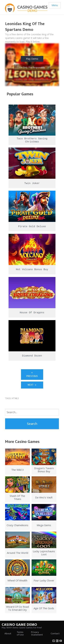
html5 (15, 398)
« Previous (32, 374)
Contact (55, 634)
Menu (55, 5)
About (8, 634)
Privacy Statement (37, 633)
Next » (32, 385)
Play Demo (32, 59)
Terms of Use (20, 633)
